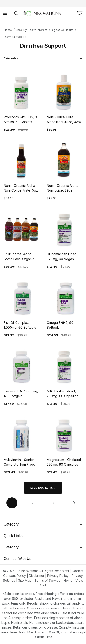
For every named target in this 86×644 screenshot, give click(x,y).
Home (8, 30)
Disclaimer (37, 576)
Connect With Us (43, 559)
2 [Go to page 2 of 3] (33, 503)
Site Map (25, 580)
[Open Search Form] (16, 13)
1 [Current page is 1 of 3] (12, 503)
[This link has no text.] (41, 13)
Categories (43, 58)
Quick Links (43, 536)
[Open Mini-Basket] (79, 13)
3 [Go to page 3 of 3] (53, 503)
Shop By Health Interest (31, 30)
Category (43, 524)
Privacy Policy (58, 576)
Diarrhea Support (15, 37)
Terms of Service (47, 580)
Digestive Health (62, 30)
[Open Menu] (5, 13)
